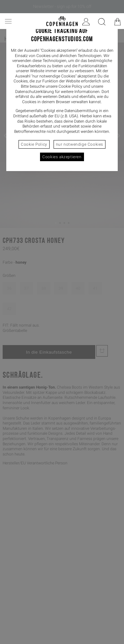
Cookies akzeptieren (62, 157)
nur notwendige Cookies (80, 144)
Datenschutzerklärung (35, 92)
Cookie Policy (34, 144)
